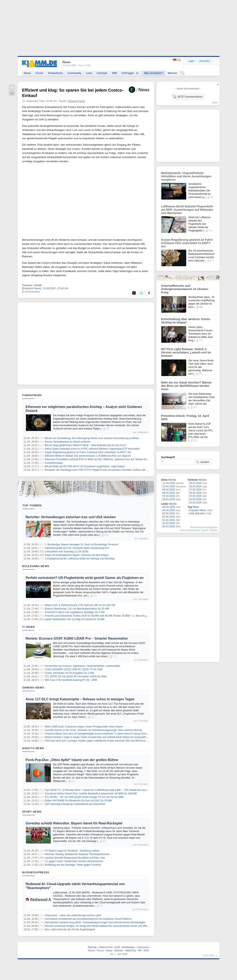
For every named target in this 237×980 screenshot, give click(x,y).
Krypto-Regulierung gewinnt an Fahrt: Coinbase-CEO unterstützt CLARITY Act (88, 452)
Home (91, 951)
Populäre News (197, 510)
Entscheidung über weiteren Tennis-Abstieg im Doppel (186, 321)
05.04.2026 (169, 507)
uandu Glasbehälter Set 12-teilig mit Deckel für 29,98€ (75, 619)
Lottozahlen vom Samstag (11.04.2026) (67, 552)
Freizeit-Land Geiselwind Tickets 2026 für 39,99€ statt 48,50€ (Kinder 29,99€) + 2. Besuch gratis (98, 616)
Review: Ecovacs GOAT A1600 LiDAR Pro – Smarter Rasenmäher (77, 638)
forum (215, 103)
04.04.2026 (169, 510)
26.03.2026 (195, 493)
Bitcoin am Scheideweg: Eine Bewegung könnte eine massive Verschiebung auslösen (92, 438)
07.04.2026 (169, 496)
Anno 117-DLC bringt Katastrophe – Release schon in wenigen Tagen (80, 699)
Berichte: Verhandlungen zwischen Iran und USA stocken (71, 517)
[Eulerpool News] (32, 288)
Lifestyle (102, 73)
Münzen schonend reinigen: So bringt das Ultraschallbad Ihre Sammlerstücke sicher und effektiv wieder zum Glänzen (109, 926)
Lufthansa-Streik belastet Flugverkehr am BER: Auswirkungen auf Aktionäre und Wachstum (187, 210)
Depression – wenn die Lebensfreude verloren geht (73, 915)
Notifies (214, 530)
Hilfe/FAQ (130, 951)
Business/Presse (36, 872)
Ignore (205, 530)
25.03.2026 (195, 496)
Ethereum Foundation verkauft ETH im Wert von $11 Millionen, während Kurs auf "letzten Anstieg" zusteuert (104, 459)
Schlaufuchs (55, 73)
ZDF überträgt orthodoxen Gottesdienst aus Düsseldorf (75, 804)
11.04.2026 (169, 483)
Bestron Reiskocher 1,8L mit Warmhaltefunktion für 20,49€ (77, 609)
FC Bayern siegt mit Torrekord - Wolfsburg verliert (72, 851)
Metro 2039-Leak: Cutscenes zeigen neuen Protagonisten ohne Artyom (84, 727)
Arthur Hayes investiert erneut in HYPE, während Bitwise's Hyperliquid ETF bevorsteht (92, 449)
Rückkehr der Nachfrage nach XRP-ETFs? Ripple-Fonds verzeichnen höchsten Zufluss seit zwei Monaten (103, 470)
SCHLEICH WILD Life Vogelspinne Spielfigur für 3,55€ (75, 612)
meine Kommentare (190, 530)
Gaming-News (33, 687)
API (140, 951)
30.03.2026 (169, 526)
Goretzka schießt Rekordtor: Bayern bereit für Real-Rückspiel (74, 823)
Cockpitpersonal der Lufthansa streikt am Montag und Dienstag (80, 559)
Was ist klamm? (154, 73)
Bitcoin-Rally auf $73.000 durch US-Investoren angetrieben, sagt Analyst (85, 466)
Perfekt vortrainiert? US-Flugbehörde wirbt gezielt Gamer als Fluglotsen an (85, 578)
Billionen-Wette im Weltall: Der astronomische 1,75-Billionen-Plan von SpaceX (88, 456)
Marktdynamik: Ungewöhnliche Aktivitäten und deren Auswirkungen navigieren (186, 176)
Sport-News (32, 812)
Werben (172, 73)
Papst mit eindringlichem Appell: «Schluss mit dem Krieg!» (77, 555)
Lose (89, 73)
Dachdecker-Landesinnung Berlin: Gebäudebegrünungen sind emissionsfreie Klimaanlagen (95, 922)
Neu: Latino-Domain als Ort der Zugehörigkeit (70, 929)
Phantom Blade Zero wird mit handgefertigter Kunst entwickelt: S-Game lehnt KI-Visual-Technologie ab (101, 734)
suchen (203, 462)
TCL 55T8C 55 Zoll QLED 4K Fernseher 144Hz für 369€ (75, 676)
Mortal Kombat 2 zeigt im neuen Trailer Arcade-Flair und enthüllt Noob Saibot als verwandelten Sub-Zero (102, 737)
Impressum (143, 947)
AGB (117, 947)
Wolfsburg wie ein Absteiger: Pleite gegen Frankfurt (73, 865)
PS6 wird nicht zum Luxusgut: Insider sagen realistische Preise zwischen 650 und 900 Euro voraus (99, 741)
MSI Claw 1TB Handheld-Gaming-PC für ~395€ (71, 680)
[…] (103, 429)
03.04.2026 (169, 513)
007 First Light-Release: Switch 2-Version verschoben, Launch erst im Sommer (186, 352)
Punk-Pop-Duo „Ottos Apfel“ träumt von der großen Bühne (72, 760)
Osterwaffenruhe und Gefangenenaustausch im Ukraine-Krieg (185, 289)
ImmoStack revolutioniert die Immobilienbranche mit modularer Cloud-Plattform (88, 919)
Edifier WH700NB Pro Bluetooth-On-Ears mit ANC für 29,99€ (78, 801)
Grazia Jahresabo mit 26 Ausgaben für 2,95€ (69, 673)
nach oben (208, 955)
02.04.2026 (169, 517)
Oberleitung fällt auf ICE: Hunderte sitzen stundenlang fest (77, 548)
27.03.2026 (195, 490)
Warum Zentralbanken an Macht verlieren (68, 442)
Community (74, 73)
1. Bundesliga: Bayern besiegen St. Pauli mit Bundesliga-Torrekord (81, 544)
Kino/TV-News (33, 748)
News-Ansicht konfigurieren (204, 527)
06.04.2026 (169, 499)
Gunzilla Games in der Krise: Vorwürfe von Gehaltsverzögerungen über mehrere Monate (94, 730)
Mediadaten (128, 947)
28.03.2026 (195, 486)
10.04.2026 (169, 486)
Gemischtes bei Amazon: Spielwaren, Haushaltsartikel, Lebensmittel (82, 666)
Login (191, 61)
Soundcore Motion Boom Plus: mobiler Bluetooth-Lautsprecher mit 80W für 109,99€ (91, 794)
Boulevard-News (36, 566)
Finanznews (32, 395)
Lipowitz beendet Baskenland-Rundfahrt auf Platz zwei (75, 858)
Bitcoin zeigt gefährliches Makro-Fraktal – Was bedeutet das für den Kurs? (86, 445)
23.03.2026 (195, 503)
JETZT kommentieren (188, 97)
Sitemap (92, 947)
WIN (114, 73)
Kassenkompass (54, 463)
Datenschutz (106, 947)
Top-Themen (32, 505)
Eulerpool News (76, 101)
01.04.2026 (169, 520)
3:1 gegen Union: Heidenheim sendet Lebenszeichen (74, 861)
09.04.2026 (169, 490)
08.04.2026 (169, 493)
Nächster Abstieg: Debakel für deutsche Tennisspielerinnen (77, 854)
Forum (39, 73)
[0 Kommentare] (31, 292)
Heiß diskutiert (197, 513)
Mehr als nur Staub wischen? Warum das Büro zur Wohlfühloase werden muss (187, 386)
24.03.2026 (195, 499)
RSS (146, 951)
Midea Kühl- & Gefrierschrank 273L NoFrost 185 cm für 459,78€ (80, 605)
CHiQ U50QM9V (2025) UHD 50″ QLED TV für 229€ (74, 669)
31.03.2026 (169, 523)
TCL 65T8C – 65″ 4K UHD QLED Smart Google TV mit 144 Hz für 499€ (84, 797)
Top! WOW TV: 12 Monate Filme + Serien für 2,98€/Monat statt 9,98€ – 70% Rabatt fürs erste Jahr (99, 790)
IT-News (29, 627)
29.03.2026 (195, 483)
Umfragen (131, 73)
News (27, 73)
